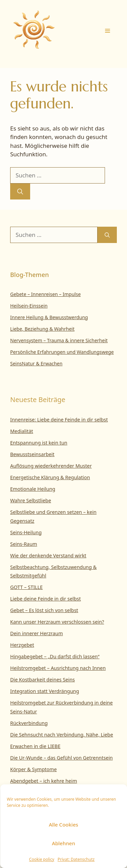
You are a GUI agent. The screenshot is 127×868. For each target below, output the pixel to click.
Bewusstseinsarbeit (32, 454)
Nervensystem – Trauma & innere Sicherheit (59, 340)
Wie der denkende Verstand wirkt (48, 555)
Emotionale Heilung (33, 489)
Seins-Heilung (26, 532)
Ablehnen (63, 843)
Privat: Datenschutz (76, 859)
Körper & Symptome (34, 769)
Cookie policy (42, 859)
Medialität (22, 431)
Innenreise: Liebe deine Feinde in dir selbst (59, 420)
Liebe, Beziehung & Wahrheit (42, 329)
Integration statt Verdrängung (45, 691)
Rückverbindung (29, 723)
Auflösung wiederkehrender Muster (51, 466)
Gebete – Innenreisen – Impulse (45, 294)
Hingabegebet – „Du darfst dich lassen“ (55, 656)
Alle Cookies (63, 824)
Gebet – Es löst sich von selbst (44, 610)
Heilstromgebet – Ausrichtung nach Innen (58, 668)
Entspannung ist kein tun (39, 443)
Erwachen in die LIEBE (35, 746)
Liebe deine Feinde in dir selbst (46, 599)
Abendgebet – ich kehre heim (44, 781)
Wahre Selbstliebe (31, 500)
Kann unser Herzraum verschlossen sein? (57, 622)
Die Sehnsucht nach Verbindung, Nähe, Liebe (62, 735)
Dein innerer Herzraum (37, 633)
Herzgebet (22, 645)
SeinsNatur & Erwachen (36, 363)
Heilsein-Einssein (29, 306)
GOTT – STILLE (26, 587)
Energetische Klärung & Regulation (50, 477)
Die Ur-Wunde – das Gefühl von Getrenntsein (61, 758)
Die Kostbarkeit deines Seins (43, 680)
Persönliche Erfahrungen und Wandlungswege (62, 352)
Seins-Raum (24, 544)
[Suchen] (20, 192)
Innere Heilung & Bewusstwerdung (49, 317)
